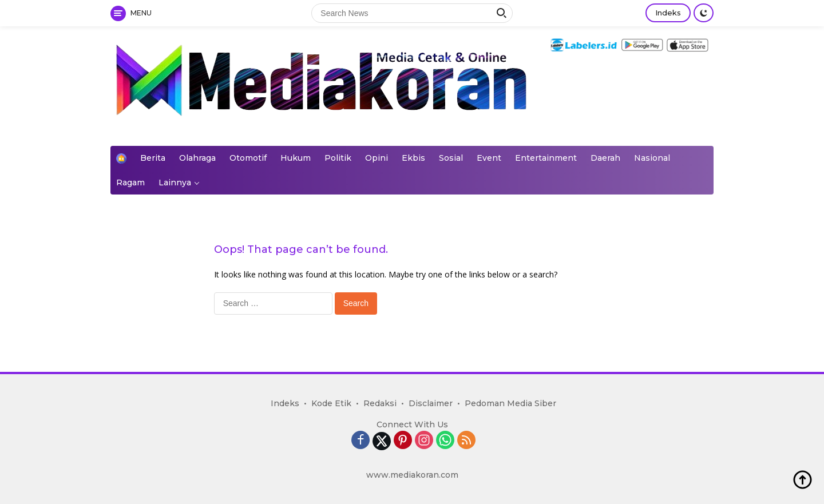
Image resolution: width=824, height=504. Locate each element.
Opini (377, 158)
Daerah (605, 158)
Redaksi (380, 403)
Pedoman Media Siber (510, 403)
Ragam (130, 182)
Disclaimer (431, 403)
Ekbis (413, 158)
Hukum (296, 158)
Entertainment (546, 158)
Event (489, 158)
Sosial (451, 158)
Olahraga (197, 158)
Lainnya (175, 182)
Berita (153, 158)
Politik (338, 158)
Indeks (668, 13)
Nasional (652, 158)
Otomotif (248, 158)
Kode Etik (331, 403)
